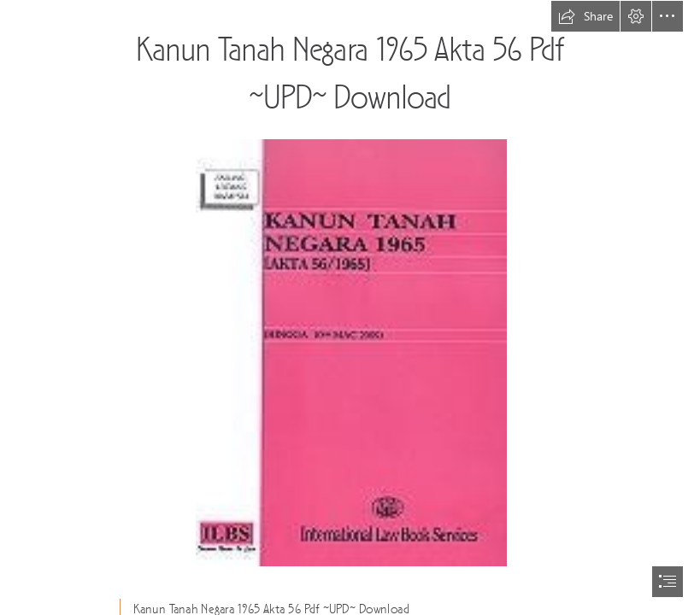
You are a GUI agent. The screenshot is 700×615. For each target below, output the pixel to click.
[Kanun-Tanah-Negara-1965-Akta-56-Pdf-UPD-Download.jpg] (350, 352)
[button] (585, 16)
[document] (350, 307)
